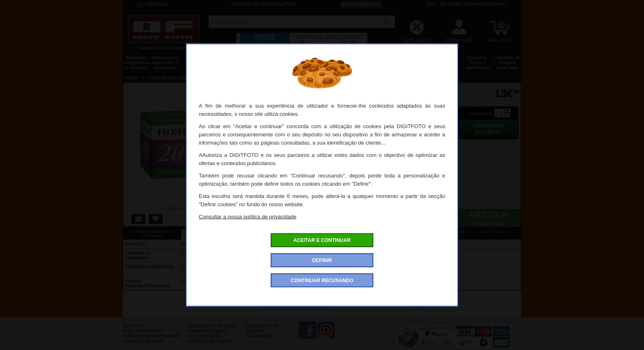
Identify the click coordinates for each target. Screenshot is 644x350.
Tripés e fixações (228, 60)
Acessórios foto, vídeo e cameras (321, 62)
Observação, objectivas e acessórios (165, 62)
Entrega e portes (205, 342)
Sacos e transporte (259, 60)
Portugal (153, 5)
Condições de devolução (213, 332)
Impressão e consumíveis (353, 60)
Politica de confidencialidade (151, 342)
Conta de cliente (262, 332)
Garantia (254, 337)
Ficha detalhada (210, 232)
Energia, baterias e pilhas (384, 62)
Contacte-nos (259, 342)
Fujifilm (417, 305)
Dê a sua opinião (384, 232)
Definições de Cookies (210, 347)
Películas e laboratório (446, 60)
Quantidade (480, 113)
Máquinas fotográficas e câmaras (137, 62)
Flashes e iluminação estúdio (290, 62)
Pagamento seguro (207, 337)
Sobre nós (133, 332)
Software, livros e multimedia (477, 62)
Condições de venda (143, 347)
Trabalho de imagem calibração (507, 62)
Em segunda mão (361, 4)
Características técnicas (152, 234)
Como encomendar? (143, 337)
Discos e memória (415, 60)
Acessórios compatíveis (325, 232)
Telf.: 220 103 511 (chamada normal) (467, 4)
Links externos (496, 232)
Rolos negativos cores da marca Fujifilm (296, 305)
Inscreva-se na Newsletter (263, 4)
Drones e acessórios (197, 60)
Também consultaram (441, 232)
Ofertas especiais (268, 232)
